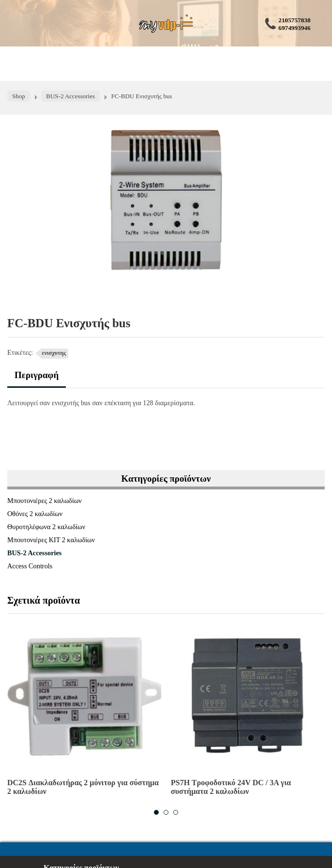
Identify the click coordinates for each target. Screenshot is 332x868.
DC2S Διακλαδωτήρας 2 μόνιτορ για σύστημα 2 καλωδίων (83, 787)
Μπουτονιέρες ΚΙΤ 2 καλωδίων (51, 540)
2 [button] (166, 812)
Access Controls (30, 566)
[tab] (37, 379)
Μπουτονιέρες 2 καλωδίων (45, 501)
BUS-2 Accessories (34, 553)
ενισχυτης (54, 353)
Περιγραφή (37, 375)
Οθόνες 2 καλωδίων (35, 514)
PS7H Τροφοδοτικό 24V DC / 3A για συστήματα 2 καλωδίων (231, 787)
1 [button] (156, 812)
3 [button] (176, 812)
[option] (84, 711)
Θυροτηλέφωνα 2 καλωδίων (46, 527)
